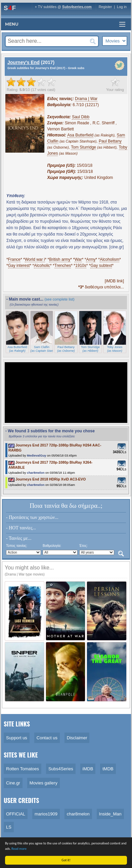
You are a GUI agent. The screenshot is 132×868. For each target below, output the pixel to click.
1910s (81, 266)
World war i (35, 259)
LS (9, 827)
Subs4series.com (77, 7)
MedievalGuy (37, 456)
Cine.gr (13, 783)
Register (105, 7)
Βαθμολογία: (52, 546)
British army (60, 259)
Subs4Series (61, 769)
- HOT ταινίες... (21, 528)
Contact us (47, 738)
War (78, 259)
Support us (17, 738)
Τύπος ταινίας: (17, 546)
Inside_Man (110, 814)
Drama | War (86, 99)
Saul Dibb (81, 117)
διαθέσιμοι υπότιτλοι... (101, 287)
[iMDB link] (114, 281)
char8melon (36, 473)
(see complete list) (59, 299)
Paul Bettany (110, 141)
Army (91, 259)
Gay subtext (101, 266)
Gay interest (19, 266)
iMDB (88, 769)
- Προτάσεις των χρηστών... (32, 517)
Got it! (66, 860)
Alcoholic (42, 266)
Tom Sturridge (83, 147)
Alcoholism (109, 259)
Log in (122, 7)
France (14, 259)
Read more (19, 849)
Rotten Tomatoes (23, 769)
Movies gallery (43, 783)
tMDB (108, 769)
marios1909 (46, 814)
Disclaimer (77, 738)
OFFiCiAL (16, 814)
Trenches (63, 266)
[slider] (31, 82)
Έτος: (83, 546)
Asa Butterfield (80, 135)
